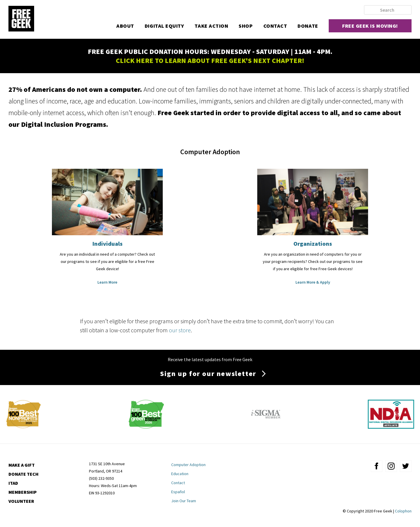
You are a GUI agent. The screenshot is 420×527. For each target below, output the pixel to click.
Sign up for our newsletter (208, 374)
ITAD (13, 483)
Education (180, 474)
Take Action (211, 26)
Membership (23, 492)
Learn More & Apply (313, 282)
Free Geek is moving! (370, 26)
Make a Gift (22, 465)
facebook (377, 466)
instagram (391, 466)
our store (180, 330)
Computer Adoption (188, 465)
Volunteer (21, 501)
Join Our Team (184, 501)
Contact (275, 26)
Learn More (107, 282)
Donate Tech (23, 474)
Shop (246, 26)
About (125, 26)
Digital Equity (164, 26)
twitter (406, 466)
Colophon (403, 511)
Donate (308, 26)
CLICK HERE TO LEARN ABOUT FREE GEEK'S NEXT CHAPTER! (210, 60)
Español (178, 492)
